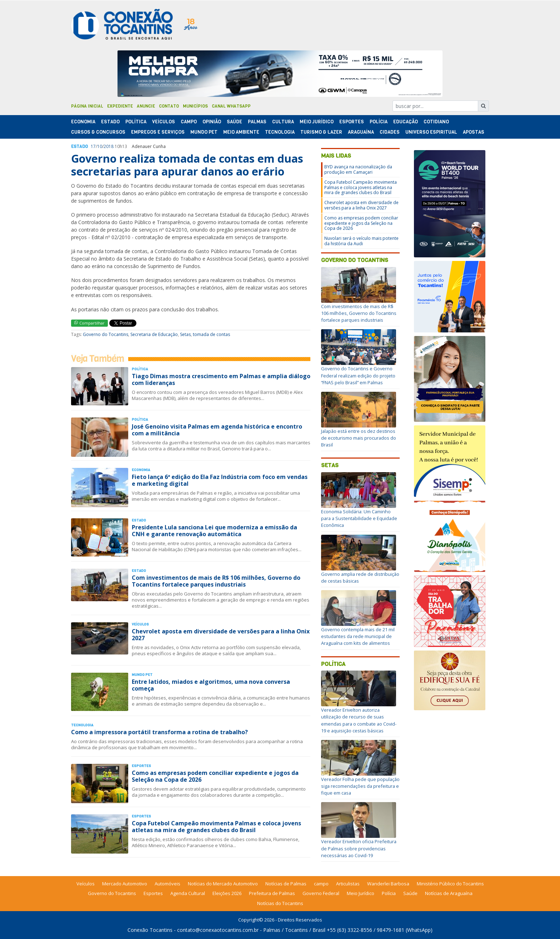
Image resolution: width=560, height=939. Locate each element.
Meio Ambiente (241, 132)
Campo (189, 122)
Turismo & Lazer (321, 132)
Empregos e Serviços (158, 132)
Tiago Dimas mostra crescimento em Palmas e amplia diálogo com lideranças (221, 379)
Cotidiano (436, 122)
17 (93, 146)
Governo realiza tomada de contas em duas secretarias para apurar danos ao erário (187, 165)
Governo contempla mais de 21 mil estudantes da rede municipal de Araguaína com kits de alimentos (358, 636)
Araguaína (361, 132)
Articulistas (348, 884)
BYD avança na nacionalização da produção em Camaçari (358, 169)
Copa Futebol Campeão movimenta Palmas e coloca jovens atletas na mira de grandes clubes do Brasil (216, 827)
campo (321, 884)
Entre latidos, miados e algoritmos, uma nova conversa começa (211, 685)
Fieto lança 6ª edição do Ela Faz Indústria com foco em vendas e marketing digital (220, 480)
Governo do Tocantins (106, 334)
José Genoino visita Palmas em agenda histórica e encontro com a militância (217, 430)
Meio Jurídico (317, 122)
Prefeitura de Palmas (272, 893)
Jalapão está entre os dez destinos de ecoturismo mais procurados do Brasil (359, 438)
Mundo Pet (204, 132)
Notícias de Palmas (286, 884)
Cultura (283, 122)
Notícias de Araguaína (449, 893)
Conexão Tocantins (150, 930)
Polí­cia (379, 122)
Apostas (474, 132)
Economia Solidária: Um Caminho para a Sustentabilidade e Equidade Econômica (359, 518)
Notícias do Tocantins (280, 903)
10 (100, 146)
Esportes (352, 122)
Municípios (195, 106)
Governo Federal (321, 893)
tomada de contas (211, 334)
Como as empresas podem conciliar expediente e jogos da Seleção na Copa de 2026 (215, 776)
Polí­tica (136, 122)
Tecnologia (280, 132)
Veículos (164, 122)
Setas (185, 334)
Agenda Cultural (188, 893)
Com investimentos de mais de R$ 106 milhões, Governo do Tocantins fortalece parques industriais (216, 581)
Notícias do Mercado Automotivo (223, 884)
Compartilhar (89, 323)
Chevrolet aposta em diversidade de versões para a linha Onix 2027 (221, 635)
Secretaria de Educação (154, 334)
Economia (83, 122)
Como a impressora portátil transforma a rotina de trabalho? (159, 732)
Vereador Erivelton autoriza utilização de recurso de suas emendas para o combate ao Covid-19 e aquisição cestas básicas (359, 720)
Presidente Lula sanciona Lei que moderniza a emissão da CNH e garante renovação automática (214, 531)
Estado (110, 122)
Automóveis (167, 884)
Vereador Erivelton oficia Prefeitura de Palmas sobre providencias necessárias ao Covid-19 (359, 848)
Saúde (234, 122)
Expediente (120, 106)
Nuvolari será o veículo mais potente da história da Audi (361, 241)
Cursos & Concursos (98, 132)
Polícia (389, 893)
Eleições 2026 (227, 893)
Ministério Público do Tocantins (450, 884)
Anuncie (146, 106)
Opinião (212, 122)
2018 (109, 146)
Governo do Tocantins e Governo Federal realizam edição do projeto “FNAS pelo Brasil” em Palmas (358, 375)
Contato (169, 106)
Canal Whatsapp (231, 106)
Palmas (257, 122)
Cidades (390, 132)
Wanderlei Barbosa (388, 884)
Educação (406, 122)
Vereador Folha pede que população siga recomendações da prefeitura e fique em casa (360, 786)
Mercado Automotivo (125, 884)
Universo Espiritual (431, 132)
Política (333, 664)
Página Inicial (87, 106)
